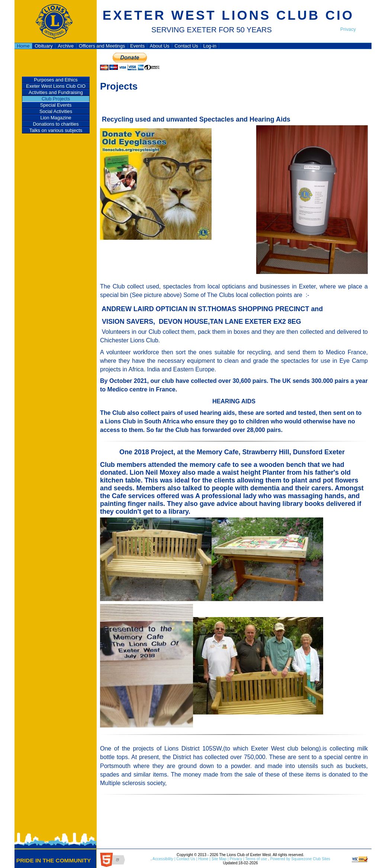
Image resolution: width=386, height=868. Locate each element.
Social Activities (56, 111)
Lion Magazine (56, 118)
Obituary (44, 46)
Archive (66, 46)
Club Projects (56, 99)
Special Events (56, 105)
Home (23, 46)
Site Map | (220, 859)
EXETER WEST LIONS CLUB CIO (228, 15)
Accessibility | (164, 859)
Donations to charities (56, 124)
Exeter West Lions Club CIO (56, 86)
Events (137, 46)
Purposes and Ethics (56, 80)
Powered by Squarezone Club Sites (300, 859)
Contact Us (186, 46)
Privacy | (237, 859)
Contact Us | (186, 859)
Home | (204, 859)
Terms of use (256, 859)
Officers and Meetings (102, 46)
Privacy (348, 29)
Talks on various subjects (56, 130)
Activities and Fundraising (56, 92)
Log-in (210, 46)
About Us (160, 46)
